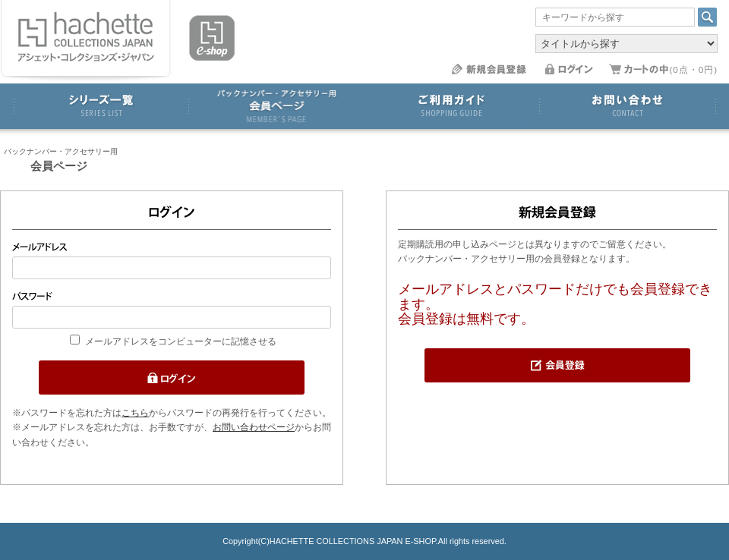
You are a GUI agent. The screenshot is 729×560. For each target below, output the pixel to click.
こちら (135, 413)
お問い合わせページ (254, 427)
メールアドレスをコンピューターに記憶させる (181, 341)
